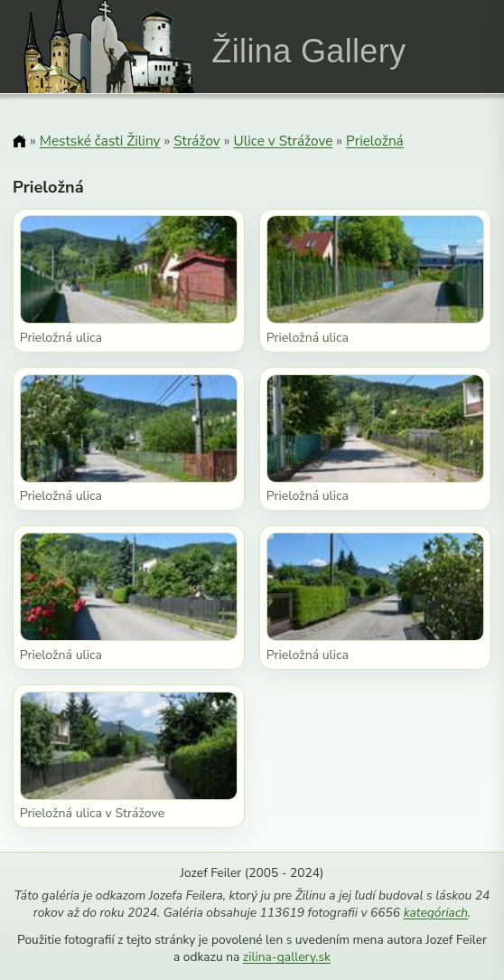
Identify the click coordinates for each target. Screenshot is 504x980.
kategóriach (436, 913)
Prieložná (375, 141)
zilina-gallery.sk (287, 957)
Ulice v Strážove (283, 141)
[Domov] (19, 142)
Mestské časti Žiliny (100, 141)
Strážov (197, 141)
